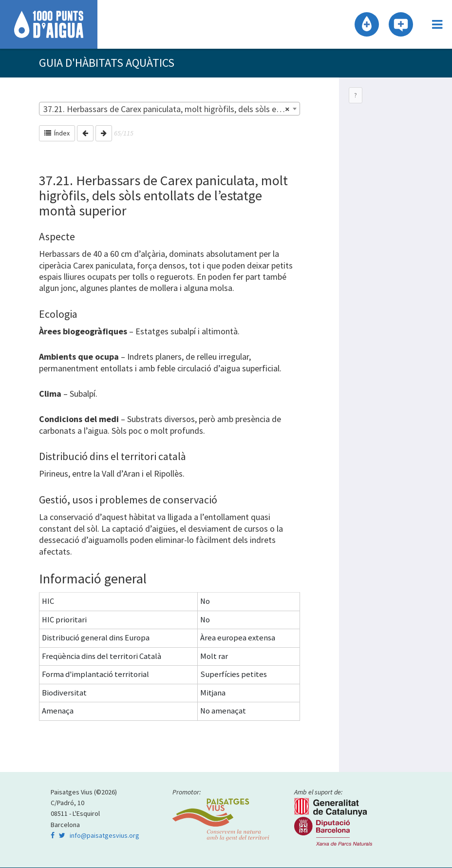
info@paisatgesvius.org (104, 836)
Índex (57, 134)
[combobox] (169, 109)
